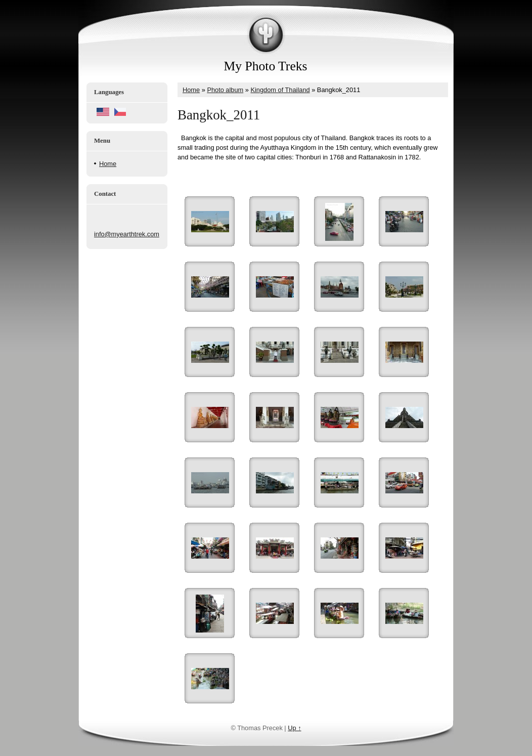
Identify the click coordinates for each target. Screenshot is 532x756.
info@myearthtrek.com (127, 234)
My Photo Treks (266, 66)
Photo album (225, 90)
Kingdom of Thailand (280, 90)
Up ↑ (294, 728)
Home (108, 164)
